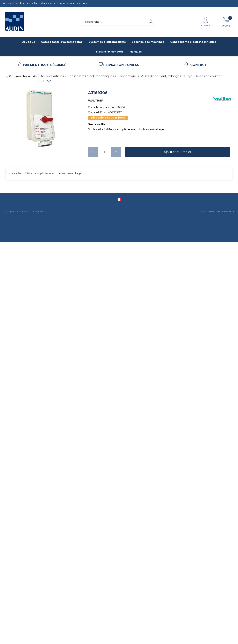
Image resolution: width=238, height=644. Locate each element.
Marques (136, 52)
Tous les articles (52, 76)
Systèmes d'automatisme (107, 42)
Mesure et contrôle (110, 52)
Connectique (127, 76)
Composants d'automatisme (62, 42)
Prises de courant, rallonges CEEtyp (167, 76)
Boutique (28, 42)
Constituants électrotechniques (193, 42)
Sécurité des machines (148, 42)
